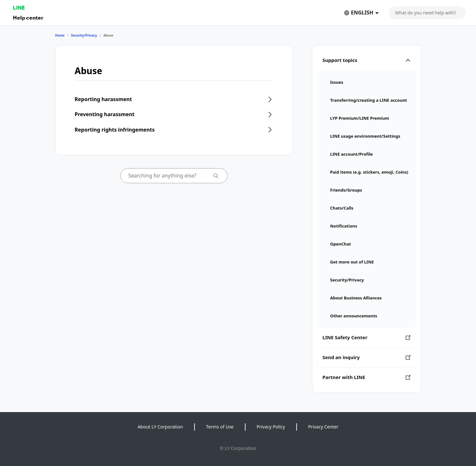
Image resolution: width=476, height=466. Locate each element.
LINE (19, 8)
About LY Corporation (160, 427)
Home (60, 35)
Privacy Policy (271, 427)
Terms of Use (220, 427)
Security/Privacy (84, 35)
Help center (28, 17)
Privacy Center (323, 427)
